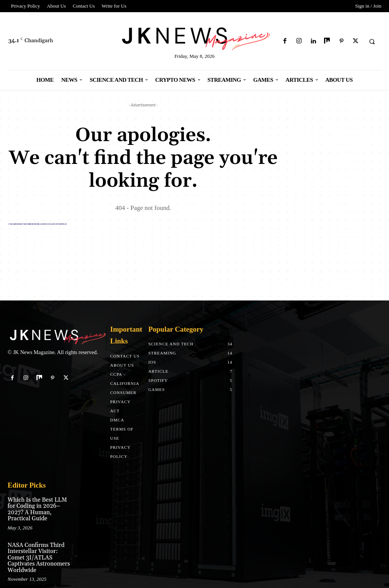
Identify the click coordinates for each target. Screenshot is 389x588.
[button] (372, 41)
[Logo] (195, 37)
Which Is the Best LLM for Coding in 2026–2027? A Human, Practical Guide (40, 506)
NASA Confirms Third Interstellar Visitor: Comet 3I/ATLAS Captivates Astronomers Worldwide (40, 546)
